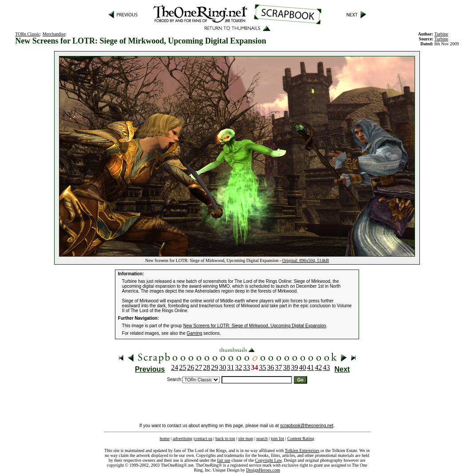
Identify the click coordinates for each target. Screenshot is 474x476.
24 (175, 367)
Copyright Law (269, 460)
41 (311, 367)
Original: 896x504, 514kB (306, 260)
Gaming (195, 333)
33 (247, 367)
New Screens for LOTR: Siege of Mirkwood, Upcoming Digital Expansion (255, 326)
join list (277, 438)
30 (223, 367)
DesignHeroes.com (263, 470)
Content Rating (301, 438)
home (165, 438)
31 (231, 367)
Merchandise (54, 34)
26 (191, 367)
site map (246, 438)
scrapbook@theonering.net (307, 426)
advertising (182, 438)
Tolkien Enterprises (302, 450)
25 (183, 367)
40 (303, 367)
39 (295, 367)
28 (207, 367)
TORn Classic (28, 34)
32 (239, 367)
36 (271, 367)
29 (215, 367)
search (262, 438)
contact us (203, 438)
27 (199, 367)
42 (319, 367)
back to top (225, 438)
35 (263, 367)
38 (287, 367)
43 (327, 367)
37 (279, 367)
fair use (224, 460)
